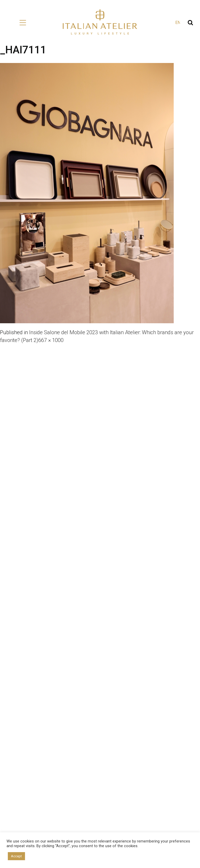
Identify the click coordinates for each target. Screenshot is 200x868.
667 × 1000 (51, 340)
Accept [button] (16, 856)
